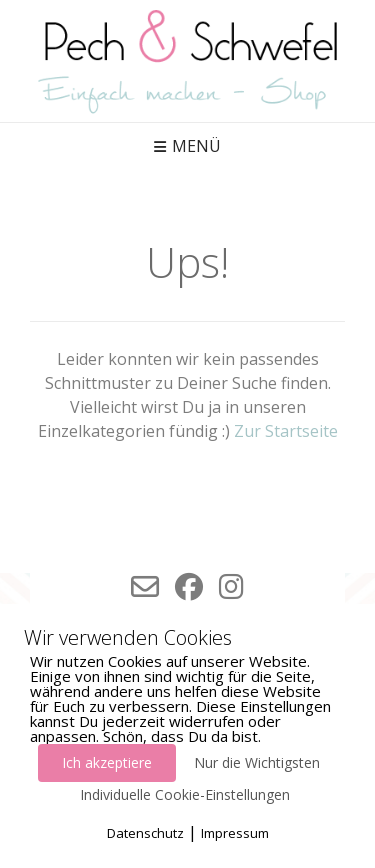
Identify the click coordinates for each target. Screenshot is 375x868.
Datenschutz (145, 833)
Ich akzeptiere (107, 762)
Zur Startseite (286, 431)
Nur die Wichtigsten (257, 762)
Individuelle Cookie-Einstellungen (185, 794)
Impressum (235, 833)
